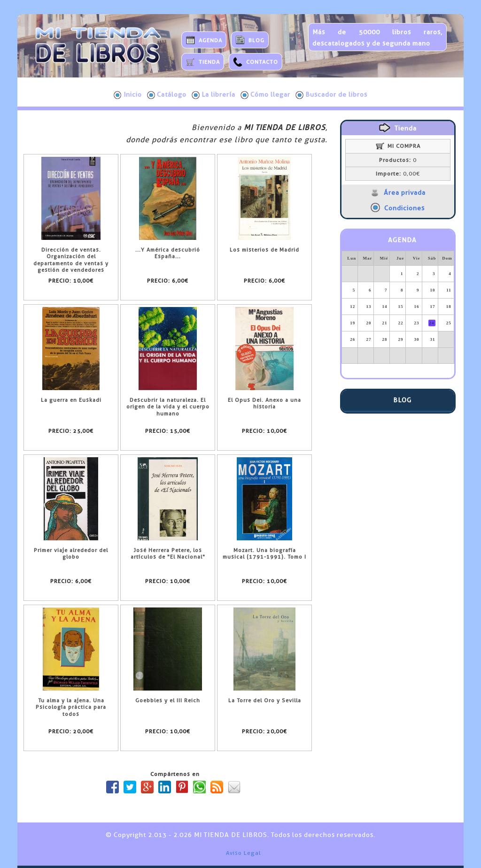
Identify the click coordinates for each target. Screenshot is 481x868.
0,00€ (398, 174)
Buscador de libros (331, 95)
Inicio (128, 95)
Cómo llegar (265, 95)
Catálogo (167, 95)
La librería (213, 95)
